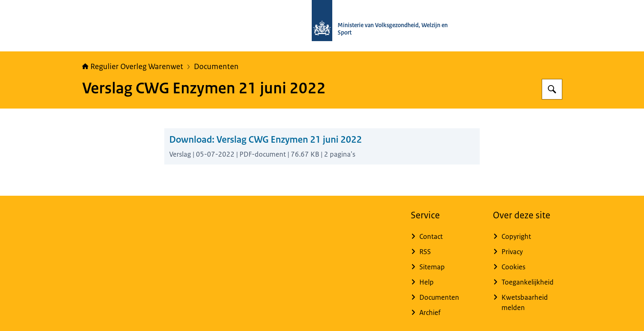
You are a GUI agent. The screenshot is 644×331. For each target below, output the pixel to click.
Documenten (216, 67)
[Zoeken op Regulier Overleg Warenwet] (552, 89)
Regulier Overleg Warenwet (133, 67)
